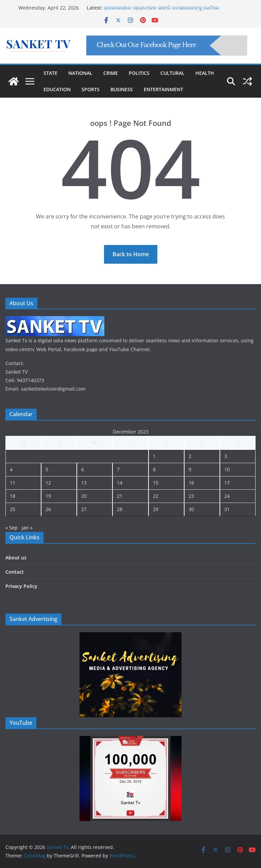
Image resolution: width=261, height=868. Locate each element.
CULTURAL (172, 73)
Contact (15, 572)
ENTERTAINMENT (163, 89)
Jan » (27, 528)
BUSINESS (122, 89)
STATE (50, 73)
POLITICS (139, 73)
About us (16, 558)
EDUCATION (57, 89)
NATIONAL (80, 73)
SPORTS (91, 89)
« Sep (12, 528)
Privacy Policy (21, 586)
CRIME (111, 73)
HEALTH (205, 73)
